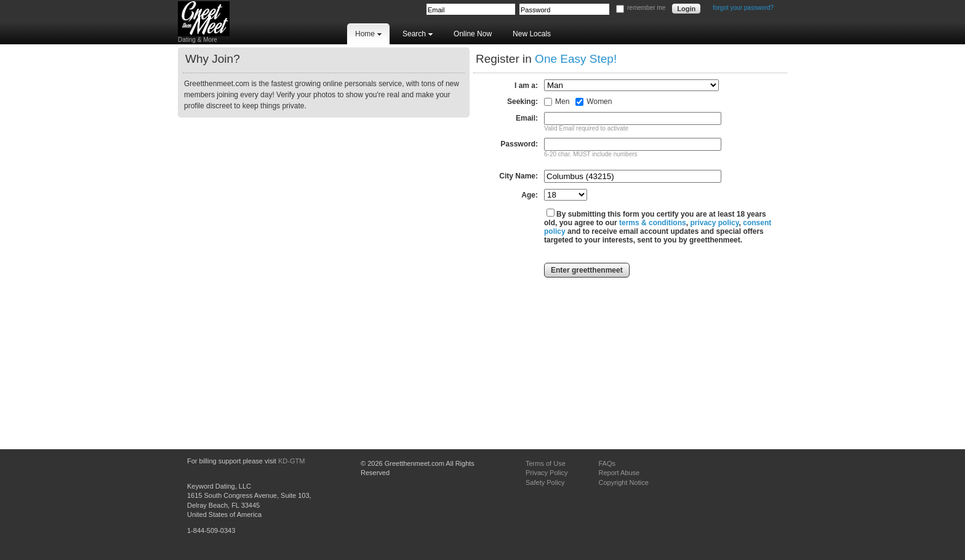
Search (418, 34)
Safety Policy (545, 482)
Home (368, 34)
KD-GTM (291, 461)
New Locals (532, 34)
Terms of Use (546, 463)
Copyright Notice (623, 482)
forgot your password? (743, 8)
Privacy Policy (547, 473)
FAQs (607, 463)
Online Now (473, 34)
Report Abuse (619, 473)
